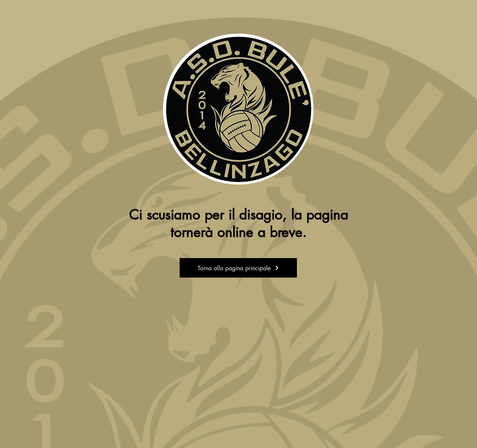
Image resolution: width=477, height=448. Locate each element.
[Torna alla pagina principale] (238, 268)
